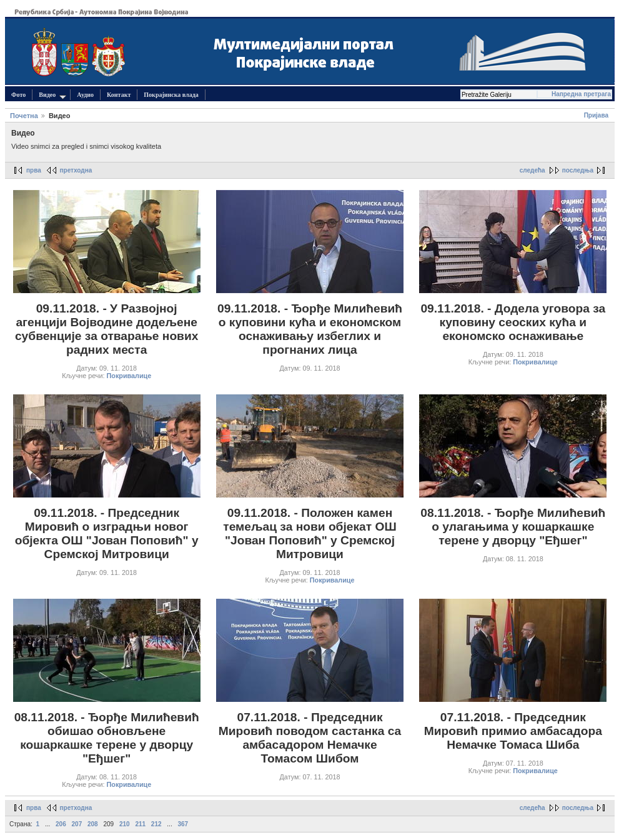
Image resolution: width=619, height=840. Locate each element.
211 (140, 824)
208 (93, 824)
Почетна (24, 116)
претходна (76, 170)
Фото (18, 95)
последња (578, 170)
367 (183, 824)
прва (34, 170)
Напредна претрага (581, 94)
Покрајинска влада (171, 95)
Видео (52, 95)
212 (156, 824)
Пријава (596, 115)
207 (77, 824)
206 (61, 824)
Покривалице (129, 376)
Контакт (119, 95)
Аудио (85, 95)
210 (125, 824)
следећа (532, 170)
